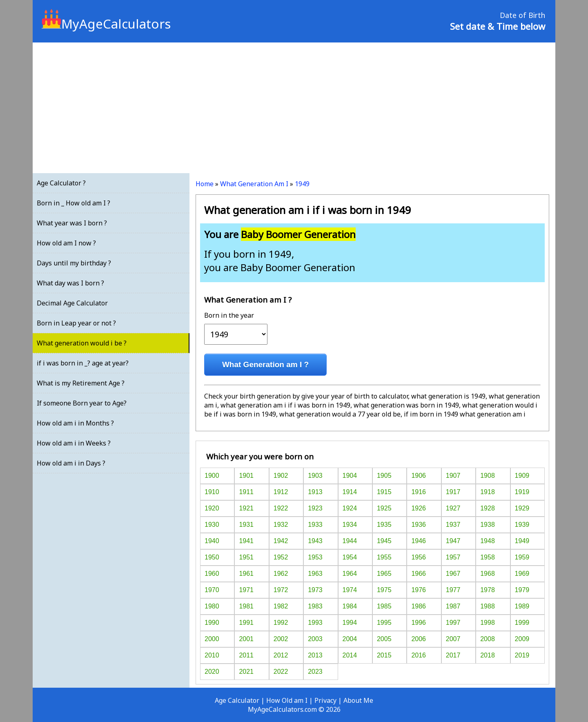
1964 (350, 574)
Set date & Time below (498, 26)
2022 (281, 672)
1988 (488, 606)
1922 (281, 508)
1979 (522, 590)
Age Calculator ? (61, 183)
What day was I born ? (70, 283)
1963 (315, 574)
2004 (350, 639)
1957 (453, 557)
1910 (212, 492)
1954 (350, 557)
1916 (419, 492)
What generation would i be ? (82, 343)
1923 (315, 508)
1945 (384, 541)
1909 (522, 476)
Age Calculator (237, 700)
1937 (453, 525)
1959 (522, 557)
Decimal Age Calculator (72, 303)
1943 (315, 541)
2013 (315, 655)
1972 (281, 590)
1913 (315, 492)
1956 (419, 557)
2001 (246, 639)
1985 (384, 606)
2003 (315, 639)
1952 (281, 557)
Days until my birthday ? (74, 263)
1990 (212, 623)
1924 (350, 508)
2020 (212, 672)
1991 (246, 623)
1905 (384, 476)
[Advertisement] (294, 108)
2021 (246, 672)
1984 (350, 606)
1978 (488, 590)
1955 (384, 557)
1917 (453, 492)
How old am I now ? (66, 243)
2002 (281, 639)
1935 (384, 525)
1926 (419, 508)
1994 (350, 623)
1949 (302, 184)
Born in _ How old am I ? (73, 203)
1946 (419, 541)
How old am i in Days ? (71, 463)
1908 (488, 476)
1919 (522, 492)
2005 (384, 639)
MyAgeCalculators (106, 24)
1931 (246, 525)
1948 (488, 541)
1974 (350, 590)
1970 (212, 590)
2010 (212, 655)
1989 (522, 606)
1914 (350, 492)
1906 (419, 476)
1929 (522, 508)
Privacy (325, 700)
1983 (315, 606)
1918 (488, 492)
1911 (246, 492)
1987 (453, 606)
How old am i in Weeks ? (74, 443)
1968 (488, 574)
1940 (212, 541)
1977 (453, 590)
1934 (350, 525)
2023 (315, 672)
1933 (315, 525)
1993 (315, 623)
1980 (212, 606)
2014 (350, 655)
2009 (522, 639)
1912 (281, 492)
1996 (419, 623)
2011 (246, 655)
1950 (212, 557)
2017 (453, 655)
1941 (246, 541)
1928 (488, 508)
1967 (453, 574)
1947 (453, 541)
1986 (419, 606)
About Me (358, 700)
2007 (453, 639)
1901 (246, 476)
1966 (419, 574)
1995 (384, 623)
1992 (281, 623)
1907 (453, 476)
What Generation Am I (254, 184)
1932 (281, 525)
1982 (281, 606)
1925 (384, 508)
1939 (522, 525)
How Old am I (287, 700)
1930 (212, 525)
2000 (212, 639)
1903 (315, 476)
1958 (488, 557)
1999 (522, 623)
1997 (453, 623)
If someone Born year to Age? (82, 403)
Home (205, 184)
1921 (246, 508)
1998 (488, 623)
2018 (488, 655)
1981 (246, 606)
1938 (488, 525)
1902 (281, 476)
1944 (350, 541)
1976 (419, 590)
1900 (212, 476)
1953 (315, 557)
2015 (384, 655)
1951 (246, 557)
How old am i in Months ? (75, 423)
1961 (246, 574)
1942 (281, 541)
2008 (488, 639)
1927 (453, 508)
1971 (246, 590)
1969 (522, 574)
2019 (522, 655)
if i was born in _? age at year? (83, 363)
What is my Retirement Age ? (81, 383)
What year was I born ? (72, 223)
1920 (212, 508)
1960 (212, 574)
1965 (384, 574)
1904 (350, 476)
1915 (384, 492)
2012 (281, 655)
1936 (419, 525)
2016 (419, 655)
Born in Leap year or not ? (76, 323)
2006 (419, 639)
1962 (281, 574)
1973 (315, 590)
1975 (384, 590)
